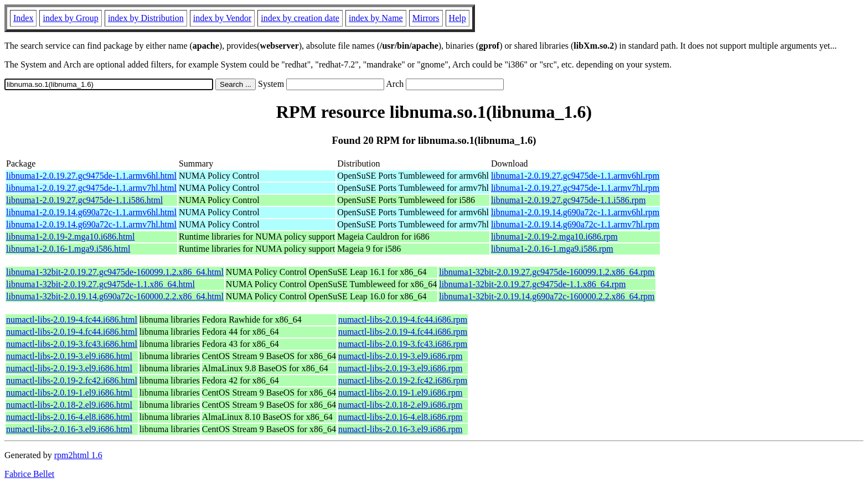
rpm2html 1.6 (78, 455)
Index (23, 18)
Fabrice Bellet (29, 474)
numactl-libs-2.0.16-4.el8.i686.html (69, 417)
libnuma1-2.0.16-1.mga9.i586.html (68, 249)
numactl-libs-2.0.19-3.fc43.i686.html (72, 344)
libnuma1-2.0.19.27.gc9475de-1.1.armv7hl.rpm (575, 188)
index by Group (70, 18)
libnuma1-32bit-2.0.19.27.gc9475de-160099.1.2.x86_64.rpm (547, 272)
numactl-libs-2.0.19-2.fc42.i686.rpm (403, 380)
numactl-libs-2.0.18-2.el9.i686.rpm (400, 405)
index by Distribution (146, 18)
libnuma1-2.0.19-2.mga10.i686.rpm (554, 237)
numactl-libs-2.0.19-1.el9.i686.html (69, 393)
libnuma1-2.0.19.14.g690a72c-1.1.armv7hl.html (91, 224)
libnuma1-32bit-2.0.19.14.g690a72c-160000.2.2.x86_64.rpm (547, 296)
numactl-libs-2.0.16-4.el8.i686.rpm (400, 417)
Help (458, 18)
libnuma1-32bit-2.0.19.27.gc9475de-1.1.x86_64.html (100, 284)
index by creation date (300, 18)
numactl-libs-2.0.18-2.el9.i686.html (69, 405)
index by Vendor (222, 18)
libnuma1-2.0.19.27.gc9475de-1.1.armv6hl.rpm (575, 176)
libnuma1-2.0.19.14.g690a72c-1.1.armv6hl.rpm (575, 212)
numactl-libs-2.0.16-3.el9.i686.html (69, 429)
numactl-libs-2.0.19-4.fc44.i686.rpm (403, 320)
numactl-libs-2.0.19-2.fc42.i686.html (72, 380)
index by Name (376, 18)
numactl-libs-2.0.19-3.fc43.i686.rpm (403, 344)
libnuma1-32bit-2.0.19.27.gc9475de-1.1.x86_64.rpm (532, 284)
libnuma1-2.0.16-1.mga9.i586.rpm (552, 249)
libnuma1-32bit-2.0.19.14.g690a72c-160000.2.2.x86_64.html (115, 296)
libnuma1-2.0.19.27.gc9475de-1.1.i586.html (84, 200)
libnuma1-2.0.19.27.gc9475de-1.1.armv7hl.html (91, 188)
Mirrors (426, 18)
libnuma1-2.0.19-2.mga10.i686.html (70, 237)
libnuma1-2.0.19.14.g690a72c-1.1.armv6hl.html (91, 212)
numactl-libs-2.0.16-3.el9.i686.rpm (400, 429)
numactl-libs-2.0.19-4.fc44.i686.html (72, 320)
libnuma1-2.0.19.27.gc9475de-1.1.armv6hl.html (91, 176)
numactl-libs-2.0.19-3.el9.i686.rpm (400, 356)
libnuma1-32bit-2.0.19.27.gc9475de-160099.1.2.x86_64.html (115, 272)
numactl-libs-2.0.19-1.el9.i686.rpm (400, 393)
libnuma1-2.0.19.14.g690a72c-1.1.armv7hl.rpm (575, 224)
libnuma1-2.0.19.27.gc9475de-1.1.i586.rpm (569, 200)
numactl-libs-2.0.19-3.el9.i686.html (69, 356)
